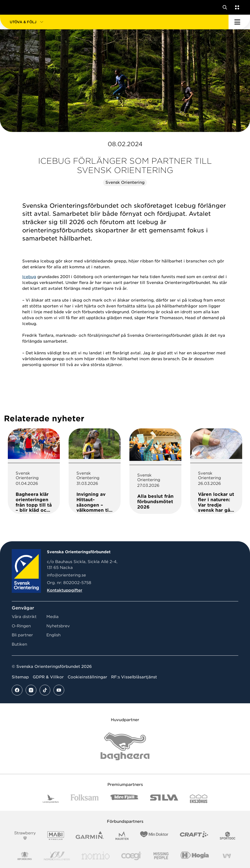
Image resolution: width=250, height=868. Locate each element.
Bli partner (22, 635)
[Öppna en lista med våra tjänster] (236, 7)
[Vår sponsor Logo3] (131, 856)
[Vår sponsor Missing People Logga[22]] (161, 856)
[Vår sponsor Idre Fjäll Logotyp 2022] (124, 799)
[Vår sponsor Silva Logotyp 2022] (164, 799)
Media (52, 617)
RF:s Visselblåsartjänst (134, 677)
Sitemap (20, 677)
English (53, 635)
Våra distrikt (24, 617)
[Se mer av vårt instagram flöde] (31, 690)
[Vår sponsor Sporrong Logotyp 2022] (25, 856)
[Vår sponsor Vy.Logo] (227, 856)
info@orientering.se (66, 575)
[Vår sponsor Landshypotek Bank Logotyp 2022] (51, 799)
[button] (114, 22)
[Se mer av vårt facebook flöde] (17, 690)
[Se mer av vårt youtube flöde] (59, 690)
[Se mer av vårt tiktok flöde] (45, 690)
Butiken (19, 644)
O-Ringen (21, 626)
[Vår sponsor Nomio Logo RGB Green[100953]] (96, 856)
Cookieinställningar (87, 677)
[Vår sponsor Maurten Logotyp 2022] (122, 836)
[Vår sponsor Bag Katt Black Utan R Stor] (125, 746)
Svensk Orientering (125, 182)
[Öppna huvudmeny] (239, 22)
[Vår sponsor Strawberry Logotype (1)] (25, 836)
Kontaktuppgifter (65, 590)
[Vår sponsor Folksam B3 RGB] (85, 799)
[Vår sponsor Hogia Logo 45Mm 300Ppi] (195, 856)
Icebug (29, 277)
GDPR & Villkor (48, 677)
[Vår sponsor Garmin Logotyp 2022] (90, 836)
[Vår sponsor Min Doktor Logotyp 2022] (154, 836)
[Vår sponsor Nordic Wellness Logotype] (57, 856)
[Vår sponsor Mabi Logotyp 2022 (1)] (56, 836)
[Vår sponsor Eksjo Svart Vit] (199, 799)
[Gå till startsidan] (13, 7)
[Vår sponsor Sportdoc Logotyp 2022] (228, 836)
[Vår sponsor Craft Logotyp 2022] (194, 836)
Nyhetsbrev (58, 626)
